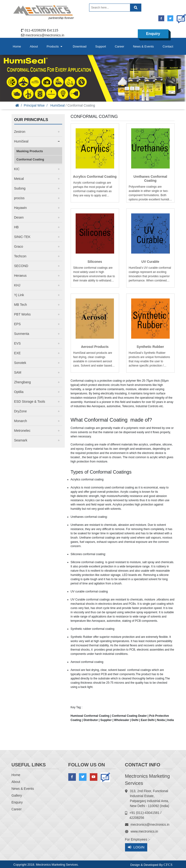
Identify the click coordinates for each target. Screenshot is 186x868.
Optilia (19, 392)
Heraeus (20, 276)
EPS (17, 324)
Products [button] (55, 46)
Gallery (17, 795)
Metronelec (22, 431)
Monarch (21, 421)
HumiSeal (58, 105)
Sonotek (20, 363)
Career (120, 46)
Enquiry (153, 34)
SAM (18, 372)
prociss (19, 198)
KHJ (17, 285)
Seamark (21, 440)
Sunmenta (22, 334)
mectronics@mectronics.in (45, 35)
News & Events (143, 46)
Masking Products (30, 151)
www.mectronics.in (144, 831)
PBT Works (22, 314)
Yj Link (19, 295)
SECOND (21, 266)
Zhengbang (23, 382)
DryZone (21, 411)
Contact (168, 46)
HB (16, 227)
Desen (19, 217)
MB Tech (21, 305)
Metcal (19, 179)
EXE (17, 353)
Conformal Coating (30, 159)
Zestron (20, 132)
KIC (17, 169)
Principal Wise (34, 105)
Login (136, 847)
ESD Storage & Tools (30, 402)
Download (80, 46)
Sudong (20, 188)
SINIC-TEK (22, 237)
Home (17, 46)
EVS (17, 343)
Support (101, 46)
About (34, 46)
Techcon (20, 256)
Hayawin (21, 208)
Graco (19, 246)
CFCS (168, 865)
